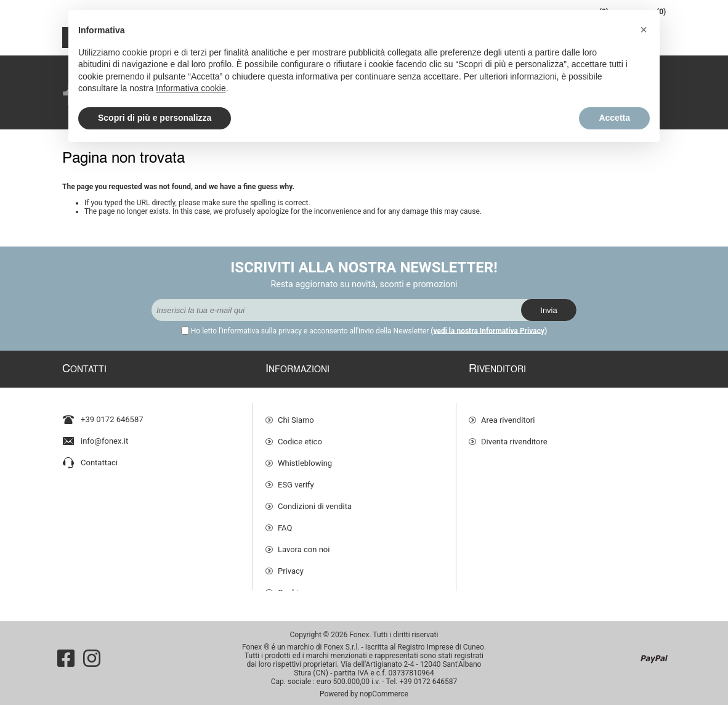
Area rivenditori (508, 414)
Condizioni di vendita (315, 500)
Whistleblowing (305, 457)
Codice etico (300, 435)
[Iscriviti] (336, 310)
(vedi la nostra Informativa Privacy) (489, 331)
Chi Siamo (296, 414)
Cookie (290, 586)
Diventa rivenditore (514, 435)
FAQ (285, 522)
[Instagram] (92, 653)
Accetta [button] (614, 118)
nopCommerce (384, 688)
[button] (644, 30)
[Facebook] (66, 653)
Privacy (291, 565)
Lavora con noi (304, 543)
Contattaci (99, 457)
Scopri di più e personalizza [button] (155, 118)
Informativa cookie (191, 88)
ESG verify (296, 479)
